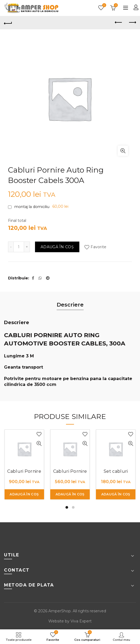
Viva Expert (81, 621)
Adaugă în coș (57, 247)
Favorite (104, 5)
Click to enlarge (123, 151)
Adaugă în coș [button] (24, 494)
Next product (132, 22)
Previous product (119, 22)
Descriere (70, 305)
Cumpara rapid (39, 444)
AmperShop (60, 611)
